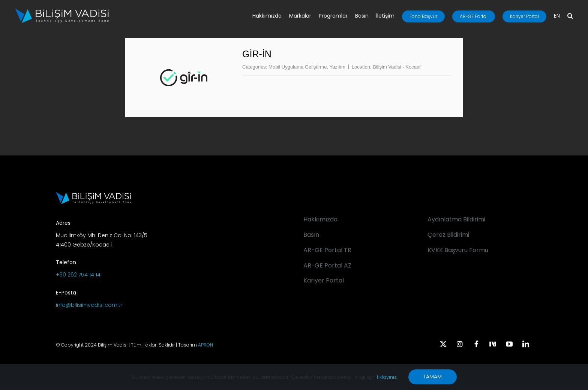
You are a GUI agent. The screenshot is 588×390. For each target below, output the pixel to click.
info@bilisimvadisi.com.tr (89, 305)
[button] (570, 16)
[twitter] (443, 344)
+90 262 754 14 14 (78, 275)
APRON (205, 345)
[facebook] (476, 344)
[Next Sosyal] (493, 343)
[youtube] (509, 344)
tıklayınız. (387, 377)
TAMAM (433, 377)
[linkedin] (526, 344)
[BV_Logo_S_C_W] (62, 11)
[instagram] (460, 344)
